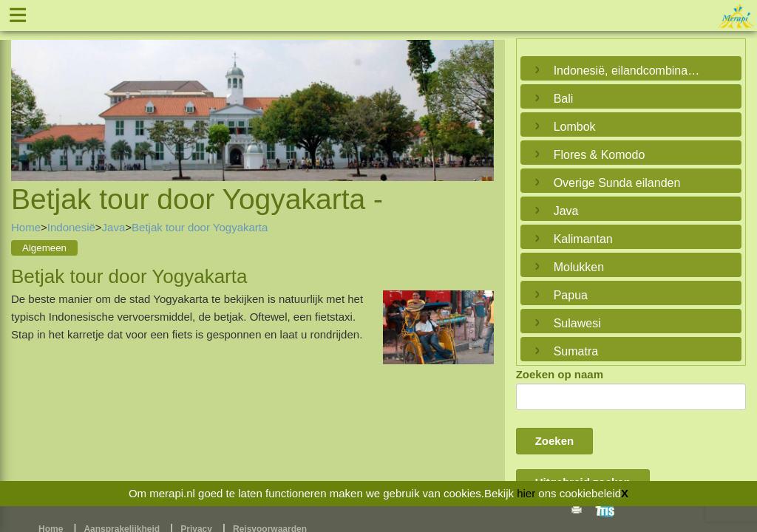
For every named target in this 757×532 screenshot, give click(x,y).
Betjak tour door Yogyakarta (200, 227)
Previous (26, 94)
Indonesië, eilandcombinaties (627, 71)
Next (479, 94)
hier (526, 493)
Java (114, 227)
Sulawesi (577, 323)
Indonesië (71, 227)
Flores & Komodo (600, 155)
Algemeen (44, 248)
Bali (564, 99)
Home (26, 227)
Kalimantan (583, 239)
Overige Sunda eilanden (617, 183)
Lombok (575, 127)
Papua (571, 295)
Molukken (579, 267)
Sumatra (576, 351)
